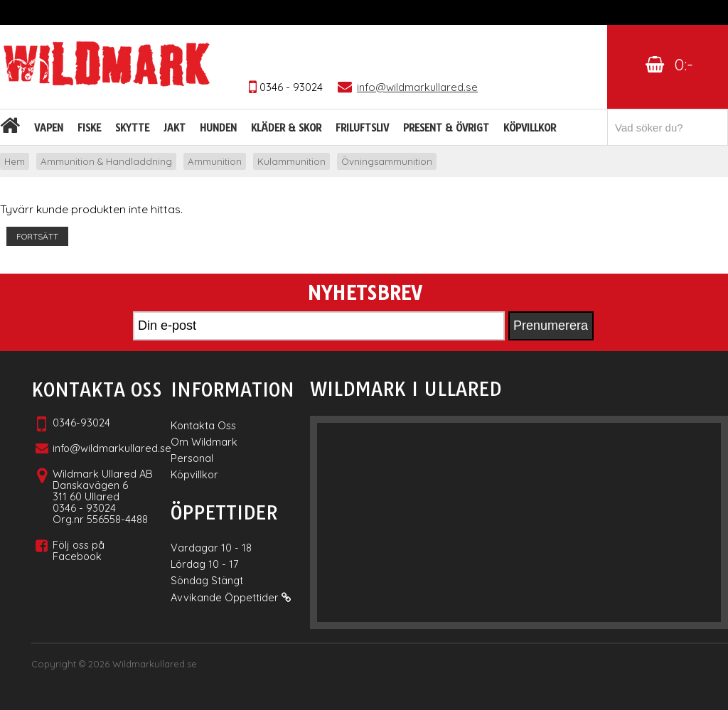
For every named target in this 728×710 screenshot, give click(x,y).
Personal (192, 458)
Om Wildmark (204, 442)
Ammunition (215, 161)
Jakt (175, 128)
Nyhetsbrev (364, 294)
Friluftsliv (362, 128)
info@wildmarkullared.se (112, 448)
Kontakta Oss (203, 425)
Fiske (89, 128)
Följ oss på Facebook (79, 550)
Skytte (132, 128)
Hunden (218, 128)
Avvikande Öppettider (231, 597)
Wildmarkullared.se (155, 664)
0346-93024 (81, 423)
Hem (15, 161)
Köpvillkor (530, 128)
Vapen (49, 128)
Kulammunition (291, 161)
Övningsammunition (387, 161)
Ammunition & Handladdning (106, 161)
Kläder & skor (286, 128)
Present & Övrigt (446, 128)
